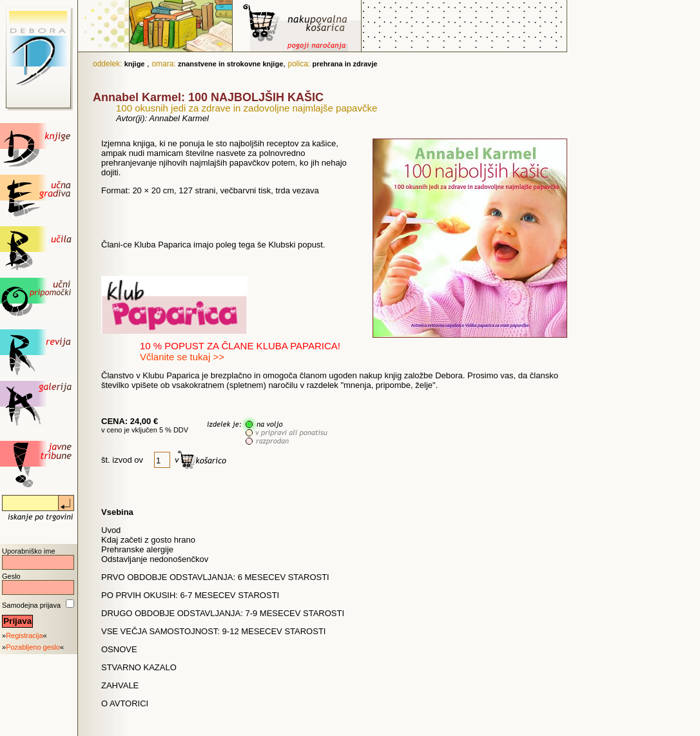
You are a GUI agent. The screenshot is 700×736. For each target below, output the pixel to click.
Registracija (24, 635)
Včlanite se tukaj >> (182, 357)
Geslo (11, 576)
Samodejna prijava (31, 605)
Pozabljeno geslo (33, 647)
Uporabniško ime (29, 551)
